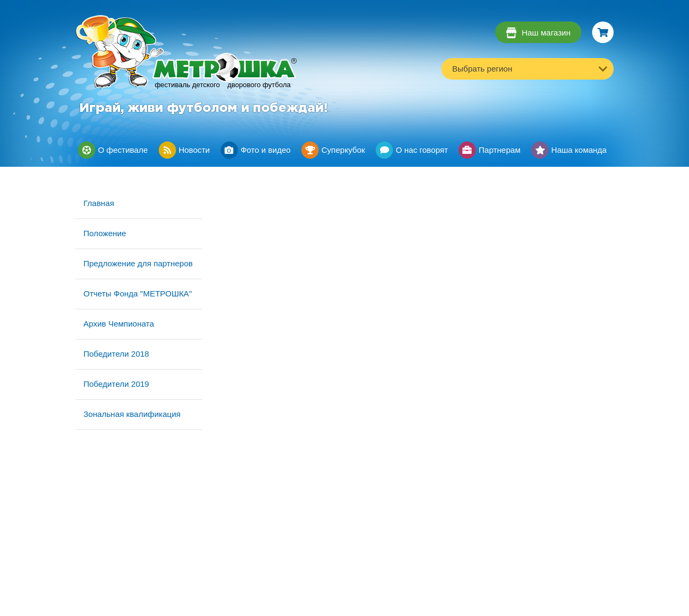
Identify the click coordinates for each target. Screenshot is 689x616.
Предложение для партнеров (138, 263)
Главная (99, 203)
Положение (105, 233)
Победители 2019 (116, 384)
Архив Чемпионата (119, 324)
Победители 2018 (116, 354)
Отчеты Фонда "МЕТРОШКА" (138, 293)
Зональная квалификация (132, 414)
